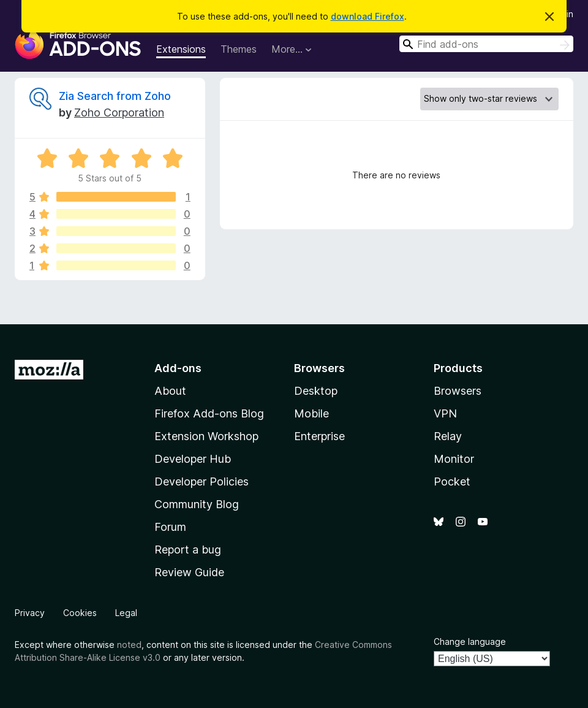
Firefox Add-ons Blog (209, 413)
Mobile (311, 413)
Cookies (80, 613)
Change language (470, 641)
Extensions (181, 49)
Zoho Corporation (119, 112)
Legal (126, 613)
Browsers (458, 391)
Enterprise (319, 436)
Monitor (454, 459)
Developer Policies (202, 482)
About (170, 391)
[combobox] (486, 44)
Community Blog (197, 504)
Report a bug (188, 550)
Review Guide (189, 572)
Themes (239, 49)
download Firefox (367, 16)
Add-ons (178, 368)
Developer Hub (193, 459)
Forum (170, 527)
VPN (445, 413)
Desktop (316, 391)
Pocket (452, 482)
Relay (448, 436)
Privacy (30, 613)
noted (129, 645)
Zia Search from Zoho (115, 96)
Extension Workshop (206, 436)
